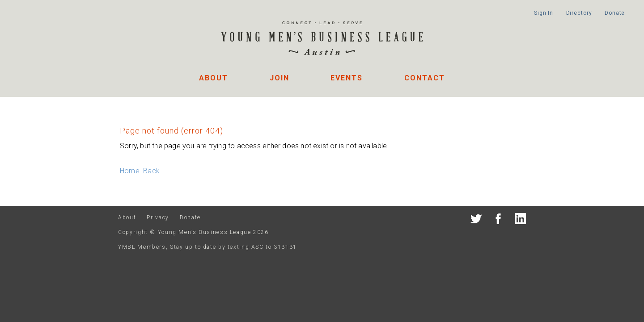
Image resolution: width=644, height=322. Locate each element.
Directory (579, 13)
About (214, 78)
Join (280, 78)
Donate (615, 13)
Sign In (544, 13)
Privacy (158, 217)
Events (347, 78)
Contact (425, 78)
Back (151, 171)
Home (130, 171)
